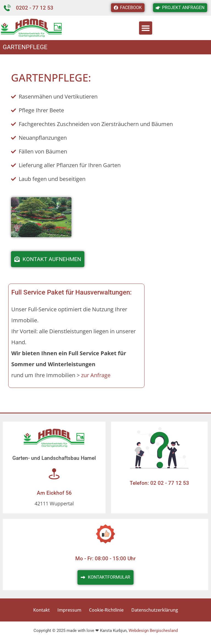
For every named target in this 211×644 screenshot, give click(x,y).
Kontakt (41, 610)
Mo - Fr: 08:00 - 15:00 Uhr (105, 558)
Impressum (69, 610)
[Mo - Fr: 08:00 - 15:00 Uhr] (105, 534)
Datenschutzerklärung (155, 610)
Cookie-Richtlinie (106, 610)
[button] (146, 28)
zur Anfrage (96, 375)
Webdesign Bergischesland (153, 631)
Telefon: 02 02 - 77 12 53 (159, 483)
